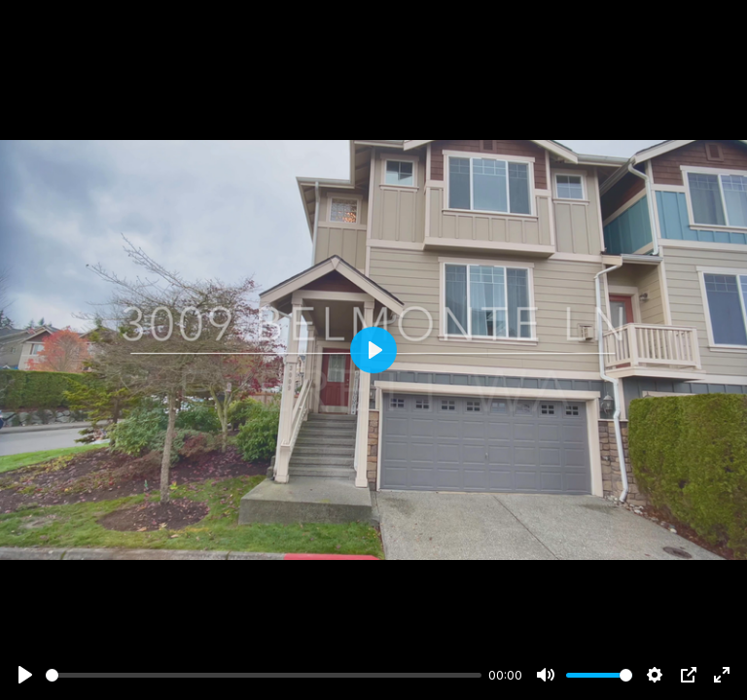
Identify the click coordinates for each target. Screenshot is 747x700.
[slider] (264, 675)
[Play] (25, 675)
